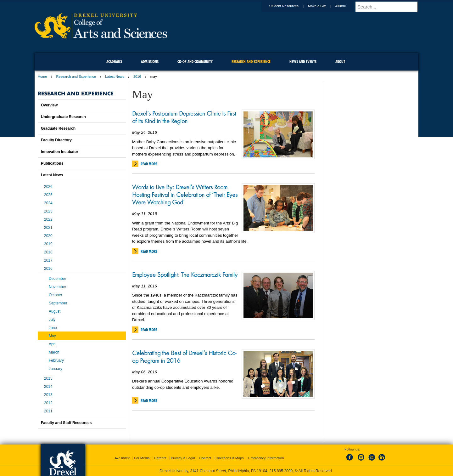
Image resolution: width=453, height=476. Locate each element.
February (56, 360)
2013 (48, 395)
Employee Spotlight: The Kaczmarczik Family (185, 275)
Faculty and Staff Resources (66, 423)
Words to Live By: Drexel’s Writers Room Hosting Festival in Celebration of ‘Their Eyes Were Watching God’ (185, 195)
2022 (48, 219)
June (53, 328)
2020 (48, 236)
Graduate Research (58, 128)
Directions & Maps (229, 458)
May (52, 336)
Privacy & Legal (183, 458)
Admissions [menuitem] (150, 62)
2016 (137, 76)
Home (42, 76)
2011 (48, 411)
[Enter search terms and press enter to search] (390, 7)
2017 (48, 260)
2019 (48, 244)
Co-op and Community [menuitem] (195, 62)
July (52, 320)
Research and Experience (76, 76)
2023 (48, 211)
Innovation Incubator (60, 152)
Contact (205, 458)
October (56, 295)
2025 (48, 195)
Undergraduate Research (63, 117)
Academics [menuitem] (114, 62)
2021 (48, 228)
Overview (49, 105)
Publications (52, 163)
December (57, 279)
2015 (48, 378)
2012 (48, 403)
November (57, 287)
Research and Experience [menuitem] (251, 62)
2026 (48, 187)
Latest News (115, 76)
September (58, 303)
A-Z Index (122, 458)
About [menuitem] (340, 62)
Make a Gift (323, 6)
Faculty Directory (56, 140)
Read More (149, 164)
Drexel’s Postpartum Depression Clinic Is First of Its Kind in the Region (184, 117)
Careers (160, 458)
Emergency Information (266, 458)
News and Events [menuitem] (303, 62)
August (55, 311)
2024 (48, 203)
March (54, 352)
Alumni (346, 6)
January (56, 369)
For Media (142, 458)
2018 (48, 252)
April (53, 344)
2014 (48, 387)
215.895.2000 (281, 471)
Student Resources (290, 6)
